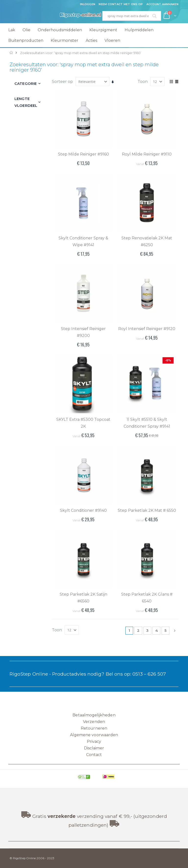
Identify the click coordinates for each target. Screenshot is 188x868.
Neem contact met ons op (121, 4)
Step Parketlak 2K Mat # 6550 (147, 510)
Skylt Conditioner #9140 (83, 510)
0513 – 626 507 (149, 674)
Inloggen (88, 4)
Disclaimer (94, 748)
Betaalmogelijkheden (94, 715)
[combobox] (132, 16)
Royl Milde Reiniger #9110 (147, 154)
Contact (94, 755)
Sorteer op (62, 82)
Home (11, 53)
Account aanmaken (162, 4)
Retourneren (94, 728)
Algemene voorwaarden (94, 735)
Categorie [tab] (26, 83)
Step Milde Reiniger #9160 (83, 154)
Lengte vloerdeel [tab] (26, 102)
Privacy (94, 741)
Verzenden (94, 722)
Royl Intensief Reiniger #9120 (147, 329)
